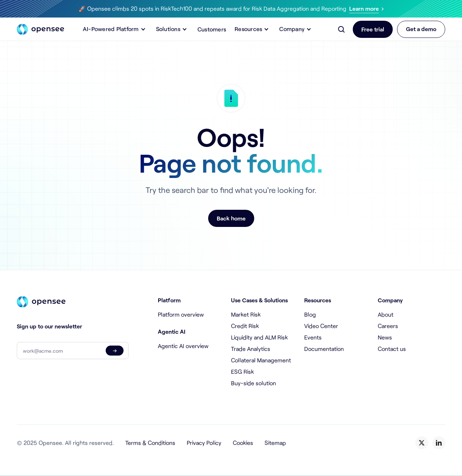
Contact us (392, 349)
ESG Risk (242, 371)
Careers (388, 326)
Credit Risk (245, 326)
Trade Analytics (251, 349)
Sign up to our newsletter (49, 326)
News (385, 337)
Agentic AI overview (183, 346)
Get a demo (421, 29)
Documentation (324, 349)
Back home (231, 218)
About (386, 314)
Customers (212, 29)
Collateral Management (261, 360)
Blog (310, 314)
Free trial (373, 29)
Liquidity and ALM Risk (259, 337)
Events (313, 337)
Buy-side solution (253, 383)
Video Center (321, 326)
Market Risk (246, 314)
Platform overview (181, 314)
